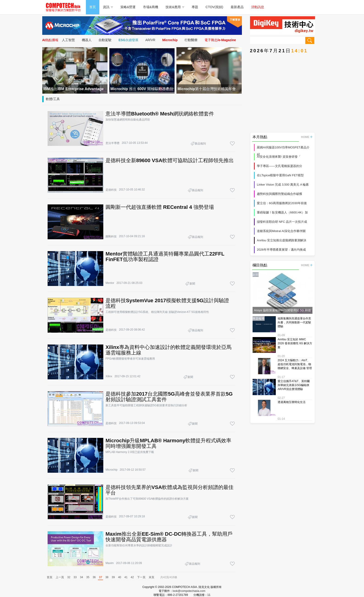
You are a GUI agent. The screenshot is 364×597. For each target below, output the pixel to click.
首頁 (93, 7)
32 (69, 577)
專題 (195, 7)
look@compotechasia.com (189, 591)
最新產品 (237, 7)
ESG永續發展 (129, 40)
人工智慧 (68, 40)
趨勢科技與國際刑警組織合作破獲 (280, 194)
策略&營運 (128, 7)
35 (88, 577)
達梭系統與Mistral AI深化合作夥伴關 (281, 231)
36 (94, 577)
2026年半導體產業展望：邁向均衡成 (281, 250)
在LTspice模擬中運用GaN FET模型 (280, 175)
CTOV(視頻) (214, 7)
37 (100, 577)
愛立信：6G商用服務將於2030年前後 (282, 203)
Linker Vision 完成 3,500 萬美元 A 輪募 (283, 185)
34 (81, 577)
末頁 (151, 577)
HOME (307, 137)
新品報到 (200, 144)
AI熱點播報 (50, 40)
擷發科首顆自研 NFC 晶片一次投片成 (282, 222)
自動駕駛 (105, 40)
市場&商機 (151, 7)
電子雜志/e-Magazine (220, 40)
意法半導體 (113, 143)
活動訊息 (258, 7)
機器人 (87, 40)
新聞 (192, 284)
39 (113, 577)
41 (126, 577)
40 (119, 577)
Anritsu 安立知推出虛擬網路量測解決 (282, 240)
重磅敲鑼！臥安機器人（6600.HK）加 (283, 212)
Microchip (170, 40)
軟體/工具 (53, 99)
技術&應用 (175, 7)
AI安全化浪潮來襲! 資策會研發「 (279, 157)
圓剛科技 (111, 236)
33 (75, 577)
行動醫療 (191, 40)
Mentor (110, 283)
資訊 (108, 7)
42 (132, 577)
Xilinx (109, 376)
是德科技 (111, 190)
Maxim (110, 563)
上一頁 (60, 577)
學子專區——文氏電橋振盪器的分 (280, 166)
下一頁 (141, 577)
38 (107, 577)
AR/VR (150, 40)
